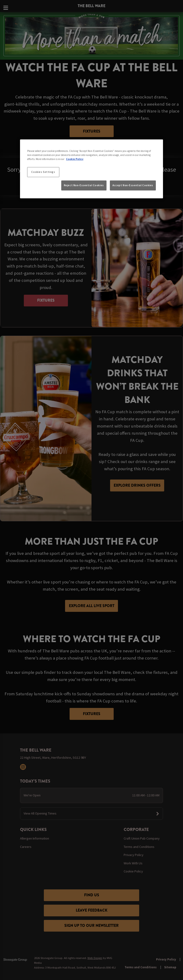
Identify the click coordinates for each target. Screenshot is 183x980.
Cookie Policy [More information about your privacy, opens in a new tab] (75, 159)
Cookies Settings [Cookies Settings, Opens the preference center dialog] (43, 172)
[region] (91, 169)
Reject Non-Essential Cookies (84, 185)
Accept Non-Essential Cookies (133, 185)
